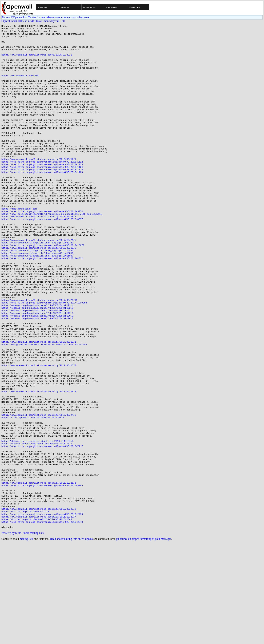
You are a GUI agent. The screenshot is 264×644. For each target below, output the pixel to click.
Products (43, 7)
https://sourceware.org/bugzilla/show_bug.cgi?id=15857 (37, 302)
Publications (89, 7)
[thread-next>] (27, 21)
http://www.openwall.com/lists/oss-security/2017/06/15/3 (39, 434)
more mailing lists (34, 634)
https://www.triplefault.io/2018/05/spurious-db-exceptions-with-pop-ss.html (52, 252)
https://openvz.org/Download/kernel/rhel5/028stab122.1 (37, 371)
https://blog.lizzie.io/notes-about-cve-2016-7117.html (37, 524)
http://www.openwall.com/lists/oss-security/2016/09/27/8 (39, 606)
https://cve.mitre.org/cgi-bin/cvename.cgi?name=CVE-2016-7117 (42, 531)
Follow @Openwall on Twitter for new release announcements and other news (46, 17)
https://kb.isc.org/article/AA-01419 (25, 609)
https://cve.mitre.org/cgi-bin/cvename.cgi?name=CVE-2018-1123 (42, 192)
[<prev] (6, 21)
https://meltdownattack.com (19, 246)
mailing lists (27, 640)
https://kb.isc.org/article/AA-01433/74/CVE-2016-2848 (37, 618)
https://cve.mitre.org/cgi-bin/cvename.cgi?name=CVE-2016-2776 (42, 612)
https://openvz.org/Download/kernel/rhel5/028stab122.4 (37, 362)
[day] (39, 21)
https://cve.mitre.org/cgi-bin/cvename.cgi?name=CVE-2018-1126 (42, 202)
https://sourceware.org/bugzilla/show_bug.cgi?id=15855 (37, 296)
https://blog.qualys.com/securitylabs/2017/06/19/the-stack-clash (44, 409)
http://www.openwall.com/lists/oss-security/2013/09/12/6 (39, 293)
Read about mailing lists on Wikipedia (71, 640)
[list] (62, 21)
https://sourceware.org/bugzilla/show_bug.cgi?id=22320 (37, 286)
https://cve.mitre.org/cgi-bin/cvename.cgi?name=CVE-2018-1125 (42, 199)
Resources (111, 7)
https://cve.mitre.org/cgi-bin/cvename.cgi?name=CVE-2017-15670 (43, 290)
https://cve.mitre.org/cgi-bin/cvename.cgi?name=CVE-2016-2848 (42, 622)
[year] (56, 21)
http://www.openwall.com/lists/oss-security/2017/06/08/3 (39, 465)
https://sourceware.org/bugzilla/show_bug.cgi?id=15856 (37, 299)
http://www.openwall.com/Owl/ (20, 86)
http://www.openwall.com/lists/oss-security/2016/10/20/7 (39, 615)
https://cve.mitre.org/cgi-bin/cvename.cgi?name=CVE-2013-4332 (42, 305)
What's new (134, 7)
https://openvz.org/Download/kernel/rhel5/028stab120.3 (37, 374)
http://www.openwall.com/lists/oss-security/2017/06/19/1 (39, 405)
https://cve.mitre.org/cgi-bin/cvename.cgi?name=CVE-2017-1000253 (44, 358)
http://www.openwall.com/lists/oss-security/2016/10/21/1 (39, 575)
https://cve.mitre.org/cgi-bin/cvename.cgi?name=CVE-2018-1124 (42, 196)
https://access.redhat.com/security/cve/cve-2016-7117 (37, 528)
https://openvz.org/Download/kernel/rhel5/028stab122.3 (37, 365)
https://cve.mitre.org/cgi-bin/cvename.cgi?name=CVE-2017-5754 (42, 249)
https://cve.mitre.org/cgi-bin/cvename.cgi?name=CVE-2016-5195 (42, 578)
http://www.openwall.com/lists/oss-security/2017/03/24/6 (39, 493)
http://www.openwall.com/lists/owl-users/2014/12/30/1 (37, 61)
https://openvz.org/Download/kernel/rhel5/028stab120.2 (37, 377)
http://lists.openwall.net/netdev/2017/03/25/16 (33, 496)
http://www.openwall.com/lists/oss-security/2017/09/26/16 (39, 355)
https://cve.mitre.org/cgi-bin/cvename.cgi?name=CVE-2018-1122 (42, 189)
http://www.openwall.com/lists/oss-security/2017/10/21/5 (39, 283)
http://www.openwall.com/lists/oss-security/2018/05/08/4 (39, 255)
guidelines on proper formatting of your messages (144, 640)
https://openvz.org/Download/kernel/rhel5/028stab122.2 (37, 368)
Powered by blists (11, 634)
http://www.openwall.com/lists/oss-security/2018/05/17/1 (39, 186)
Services (65, 7)
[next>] (15, 21)
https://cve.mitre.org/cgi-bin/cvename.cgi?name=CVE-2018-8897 (42, 258)
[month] (47, 21)
